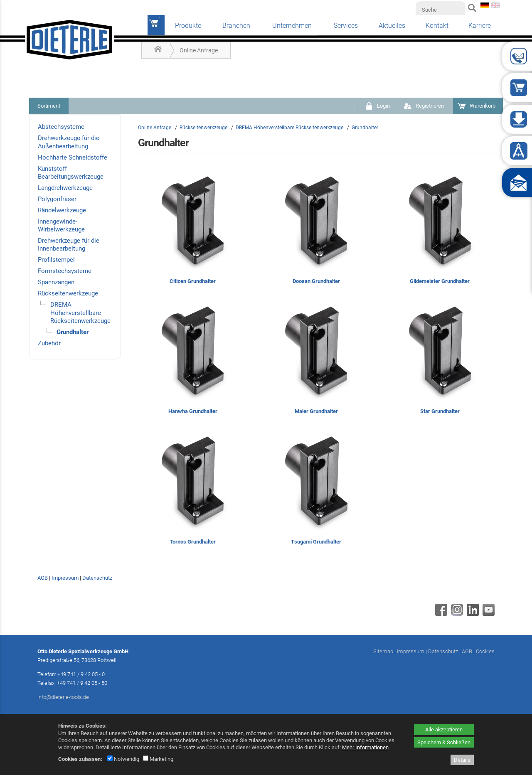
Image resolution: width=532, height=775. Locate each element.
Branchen (236, 26)
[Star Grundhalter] (440, 361)
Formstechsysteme (65, 271)
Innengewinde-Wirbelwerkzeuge (61, 225)
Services (346, 26)
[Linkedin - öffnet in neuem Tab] (472, 614)
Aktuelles (392, 26)
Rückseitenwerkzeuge (68, 293)
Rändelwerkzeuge (62, 210)
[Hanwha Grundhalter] (193, 361)
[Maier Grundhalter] (316, 361)
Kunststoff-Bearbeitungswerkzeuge (71, 173)
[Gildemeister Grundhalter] (440, 231)
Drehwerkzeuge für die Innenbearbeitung (69, 245)
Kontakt (437, 26)
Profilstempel (56, 260)
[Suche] (441, 10)
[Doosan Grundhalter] (316, 231)
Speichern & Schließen (444, 742)
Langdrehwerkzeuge (65, 188)
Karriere (480, 26)
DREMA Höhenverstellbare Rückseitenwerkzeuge (80, 312)
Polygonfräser (57, 199)
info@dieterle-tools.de (63, 697)
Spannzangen (56, 282)
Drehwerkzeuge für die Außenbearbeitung (69, 142)
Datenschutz (97, 578)
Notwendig (123, 759)
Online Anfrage (199, 50)
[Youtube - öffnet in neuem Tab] (488, 614)
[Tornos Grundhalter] (193, 491)
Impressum (65, 578)
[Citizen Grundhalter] (193, 231)
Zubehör (49, 343)
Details (462, 760)
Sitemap (383, 651)
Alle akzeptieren (444, 729)
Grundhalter (73, 332)
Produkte (188, 26)
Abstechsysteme (61, 127)
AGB (43, 578)
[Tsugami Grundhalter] (316, 491)
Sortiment (49, 106)
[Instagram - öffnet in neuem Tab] (456, 614)
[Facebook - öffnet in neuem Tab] (440, 614)
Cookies (485, 651)
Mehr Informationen (365, 747)
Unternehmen (292, 26)
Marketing (158, 759)
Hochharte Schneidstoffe (73, 157)
